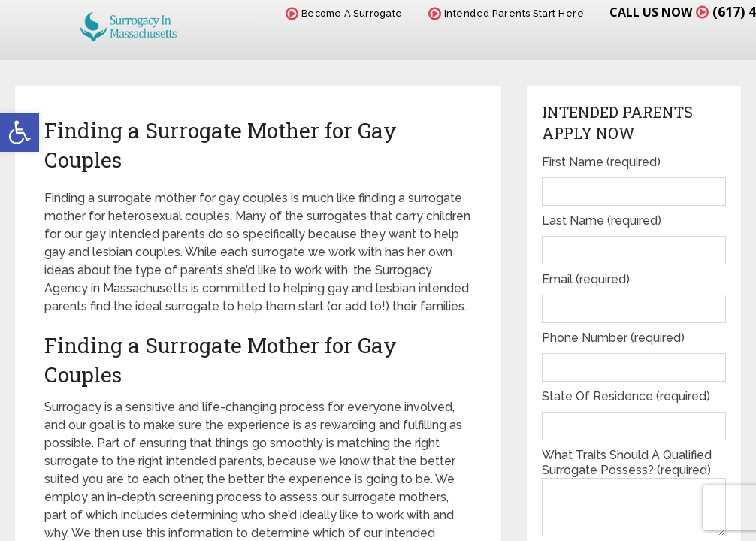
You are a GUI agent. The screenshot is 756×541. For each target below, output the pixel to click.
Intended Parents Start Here (507, 13)
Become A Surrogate (344, 13)
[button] (20, 132)
